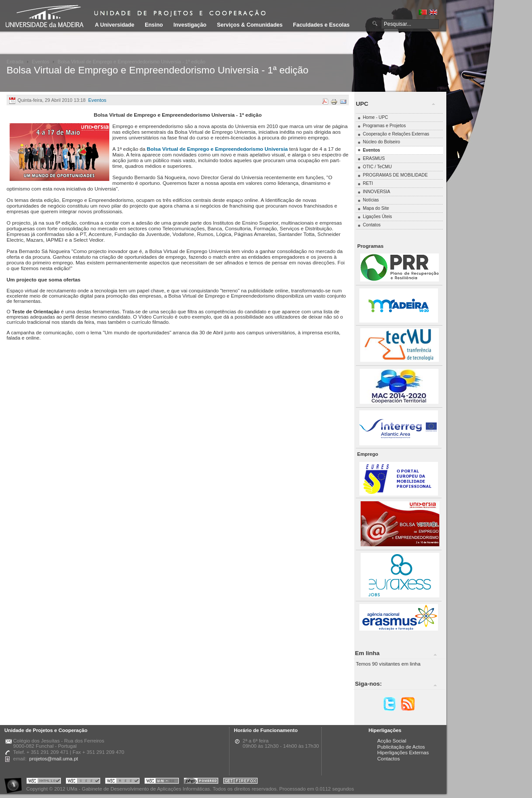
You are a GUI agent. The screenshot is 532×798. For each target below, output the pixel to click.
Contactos (389, 759)
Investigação (190, 25)
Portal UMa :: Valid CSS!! (83, 782)
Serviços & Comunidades (250, 25)
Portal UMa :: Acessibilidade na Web (15, 782)
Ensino (154, 25)
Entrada (15, 62)
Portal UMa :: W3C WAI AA (162, 782)
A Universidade (115, 25)
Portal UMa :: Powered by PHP (201, 782)
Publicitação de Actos (401, 747)
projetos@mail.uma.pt (54, 759)
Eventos (41, 62)
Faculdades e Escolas (321, 25)
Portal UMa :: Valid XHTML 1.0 (44, 782)
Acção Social (392, 741)
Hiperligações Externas (403, 753)
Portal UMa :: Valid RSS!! (122, 782)
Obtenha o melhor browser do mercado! (240, 782)
